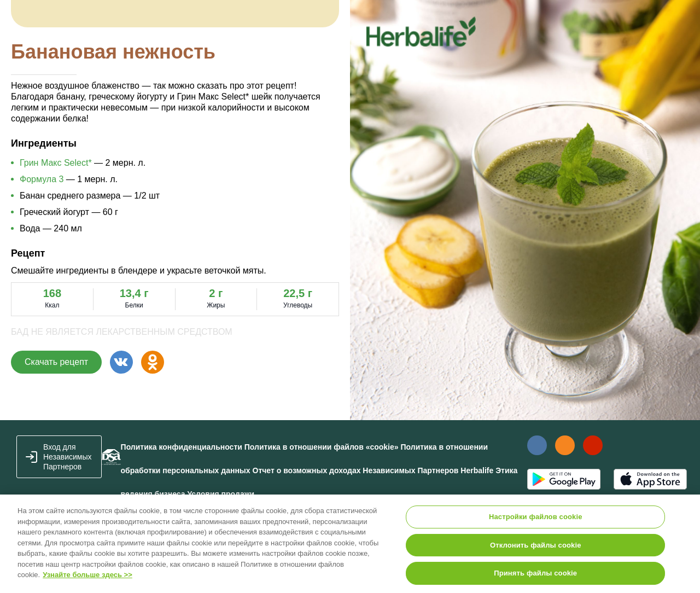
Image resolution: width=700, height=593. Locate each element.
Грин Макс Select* (56, 163)
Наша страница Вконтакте (537, 445)
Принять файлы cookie (535, 573)
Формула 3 (42, 179)
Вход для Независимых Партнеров (68, 457)
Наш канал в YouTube (593, 445)
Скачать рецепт (56, 362)
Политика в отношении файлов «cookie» (322, 447)
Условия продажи (221, 494)
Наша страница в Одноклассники (565, 445)
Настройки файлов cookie (536, 517)
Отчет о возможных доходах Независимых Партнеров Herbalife (373, 470)
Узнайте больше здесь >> (87, 575)
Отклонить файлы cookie (536, 545)
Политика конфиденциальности (182, 447)
